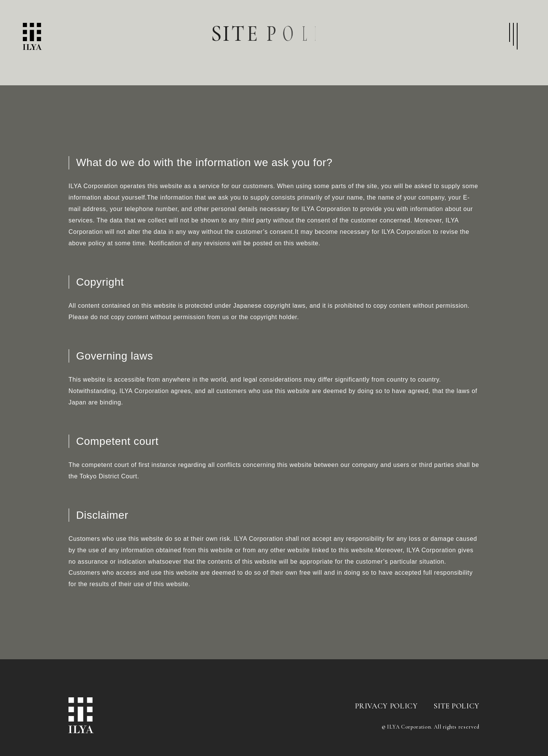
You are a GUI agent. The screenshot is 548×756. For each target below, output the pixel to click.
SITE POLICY (457, 706)
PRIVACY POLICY (386, 706)
